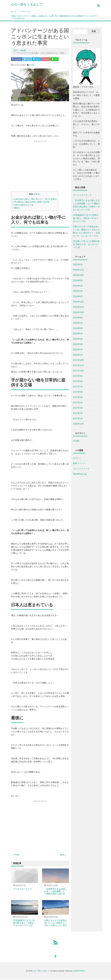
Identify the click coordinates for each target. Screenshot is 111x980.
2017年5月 (78, 397)
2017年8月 (78, 381)
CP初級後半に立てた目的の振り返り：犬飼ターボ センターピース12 (86, 218)
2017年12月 (78, 360)
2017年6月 (78, 392)
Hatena (40, 59)
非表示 (37, 194)
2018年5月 (78, 334)
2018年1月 (78, 355)
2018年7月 (78, 323)
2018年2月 (78, 349)
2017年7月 (78, 387)
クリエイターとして (82, 195)
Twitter (29, 59)
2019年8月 (78, 286)
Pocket (51, 59)
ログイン (77, 458)
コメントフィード (81, 469)
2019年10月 (78, 275)
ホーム (14, 12)
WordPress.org (80, 474)
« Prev (16, 855)
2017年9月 (78, 376)
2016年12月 (78, 424)
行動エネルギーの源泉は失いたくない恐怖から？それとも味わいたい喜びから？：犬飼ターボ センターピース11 (86, 231)
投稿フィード (79, 463)
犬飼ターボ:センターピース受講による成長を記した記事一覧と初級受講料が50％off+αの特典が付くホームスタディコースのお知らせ (54, 17)
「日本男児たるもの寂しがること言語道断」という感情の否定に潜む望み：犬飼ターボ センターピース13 (86, 205)
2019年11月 (78, 270)
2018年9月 (78, 318)
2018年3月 (78, 344)
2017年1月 (78, 419)
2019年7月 (78, 291)
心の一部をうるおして (27, 4)
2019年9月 (78, 280)
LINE (61, 59)
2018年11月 (78, 307)
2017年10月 (78, 371)
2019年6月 (78, 296)
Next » (63, 855)
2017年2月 (78, 413)
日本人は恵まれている (23, 205)
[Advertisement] (33, 170)
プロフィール (25, 12)
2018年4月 (78, 339)
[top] (55, 957)
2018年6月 (78, 328)
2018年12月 (78, 302)
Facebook (17, 59)
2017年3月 (78, 408)
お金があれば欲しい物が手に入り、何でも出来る (35, 199)
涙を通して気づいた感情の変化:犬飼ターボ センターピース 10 (86, 244)
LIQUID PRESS (79, 971)
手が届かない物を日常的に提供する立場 (31, 202)
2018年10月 (78, 312)
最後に (16, 208)
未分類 (32, 65)
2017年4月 (78, 403)
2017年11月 (78, 365)
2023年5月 (78, 265)
